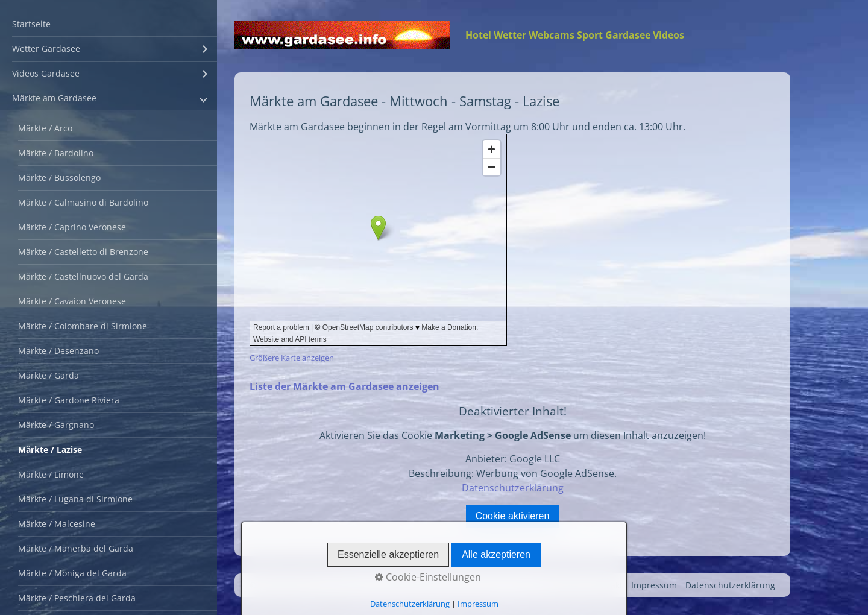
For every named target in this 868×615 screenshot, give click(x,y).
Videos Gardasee (46, 73)
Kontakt (607, 585)
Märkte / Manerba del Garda (76, 548)
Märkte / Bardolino (56, 153)
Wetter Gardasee (46, 49)
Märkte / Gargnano (56, 425)
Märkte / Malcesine (57, 524)
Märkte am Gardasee (54, 98)
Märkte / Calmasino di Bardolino (83, 202)
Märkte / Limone (51, 474)
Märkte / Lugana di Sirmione (75, 499)
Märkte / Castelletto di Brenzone (83, 252)
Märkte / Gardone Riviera (69, 400)
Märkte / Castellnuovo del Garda (83, 276)
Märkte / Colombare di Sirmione (83, 326)
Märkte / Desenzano (58, 351)
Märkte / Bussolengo (59, 178)
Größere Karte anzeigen (292, 358)
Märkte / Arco (45, 128)
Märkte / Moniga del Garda (72, 573)
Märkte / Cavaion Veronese (72, 301)
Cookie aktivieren (513, 516)
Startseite (31, 24)
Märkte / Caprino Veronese (72, 227)
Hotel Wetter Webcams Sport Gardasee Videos (575, 35)
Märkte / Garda (49, 375)
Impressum (654, 585)
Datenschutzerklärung (513, 488)
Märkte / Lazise (50, 449)
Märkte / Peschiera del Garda (77, 598)
